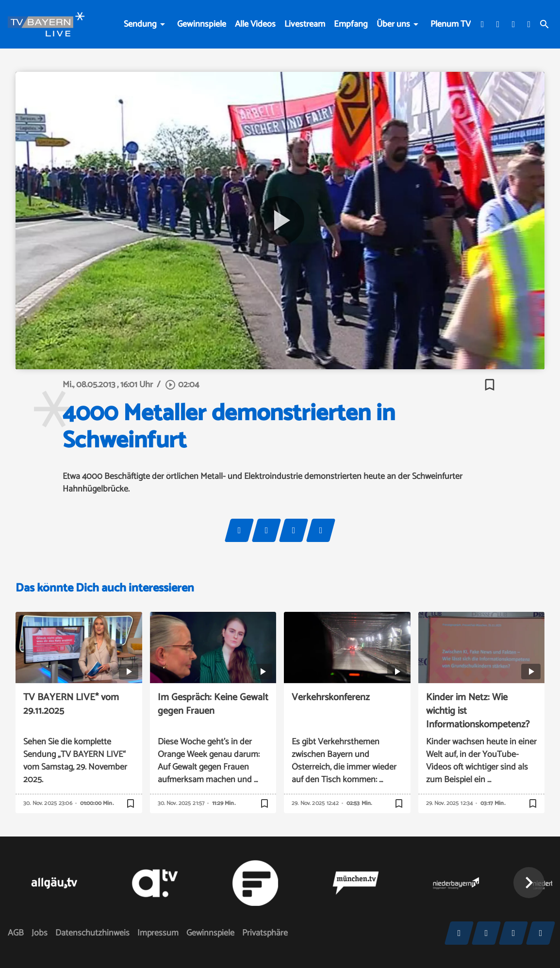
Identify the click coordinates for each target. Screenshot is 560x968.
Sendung (140, 24)
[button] (529, 883)
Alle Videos (255, 24)
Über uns (393, 24)
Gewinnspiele (202, 24)
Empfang (351, 24)
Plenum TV (451, 24)
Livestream (305, 24)
